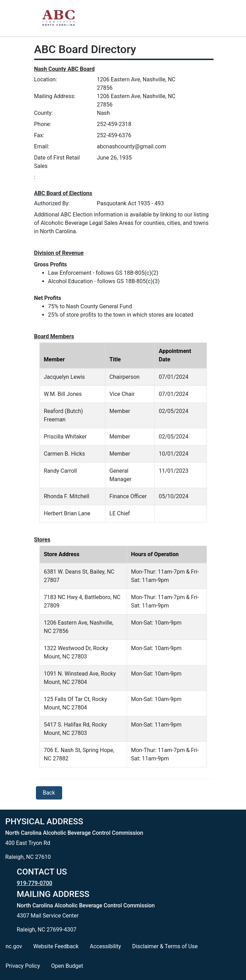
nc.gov (14, 946)
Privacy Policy (23, 966)
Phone (42, 124)
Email (41, 146)
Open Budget (67, 966)
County (43, 113)
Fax (39, 135)
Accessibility (105, 946)
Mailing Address (54, 96)
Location (45, 79)
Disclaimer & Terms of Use (165, 946)
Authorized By (51, 203)
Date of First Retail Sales (57, 162)
